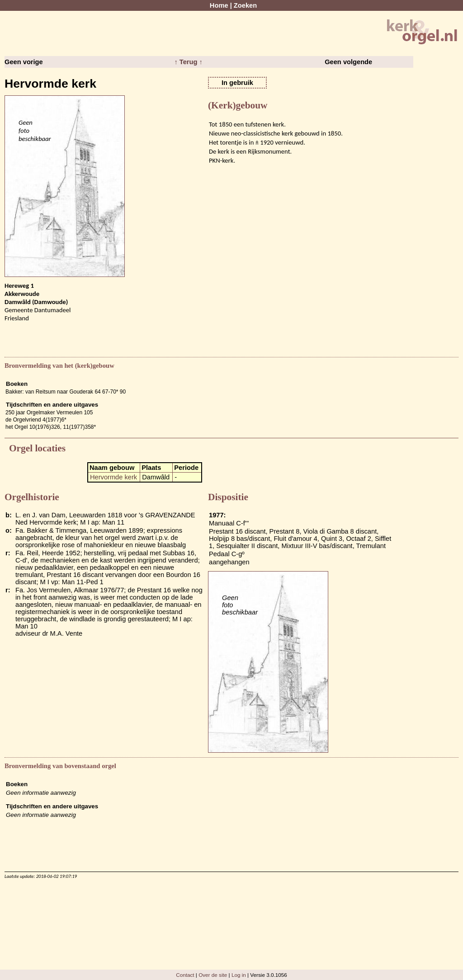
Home (219, 5)
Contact (185, 975)
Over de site (213, 975)
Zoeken (245, 5)
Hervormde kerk (113, 477)
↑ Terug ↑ (188, 62)
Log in (239, 975)
